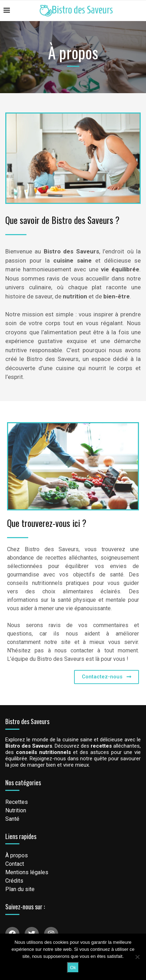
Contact (15, 864)
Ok (73, 968)
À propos (17, 856)
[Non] (137, 957)
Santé (12, 819)
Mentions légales (27, 872)
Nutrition (16, 811)
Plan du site (20, 889)
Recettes (17, 802)
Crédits (14, 881)
